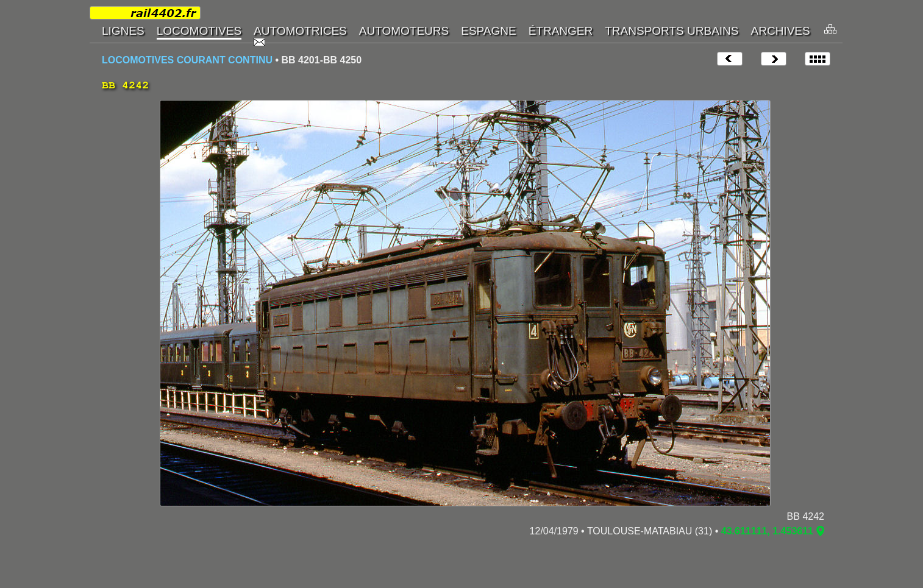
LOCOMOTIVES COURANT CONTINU (187, 60)
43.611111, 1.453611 (767, 531)
